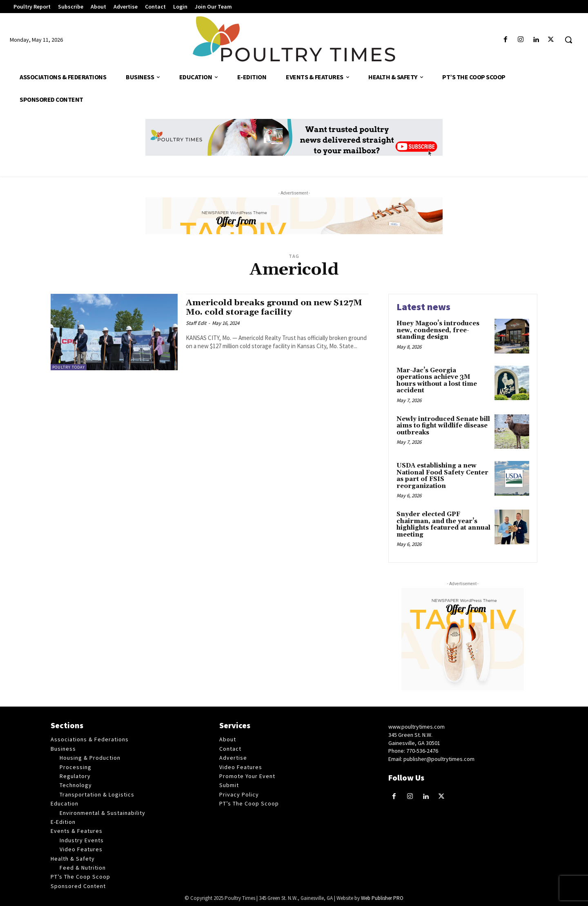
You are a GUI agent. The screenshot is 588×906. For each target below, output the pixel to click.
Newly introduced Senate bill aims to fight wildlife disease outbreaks (443, 426)
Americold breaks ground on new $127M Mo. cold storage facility (275, 308)
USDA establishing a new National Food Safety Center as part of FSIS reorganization (442, 476)
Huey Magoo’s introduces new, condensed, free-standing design (438, 330)
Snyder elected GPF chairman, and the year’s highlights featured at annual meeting (443, 525)
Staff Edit (196, 323)
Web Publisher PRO (382, 898)
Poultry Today (69, 367)
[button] (568, 40)
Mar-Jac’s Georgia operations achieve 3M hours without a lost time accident (437, 381)
